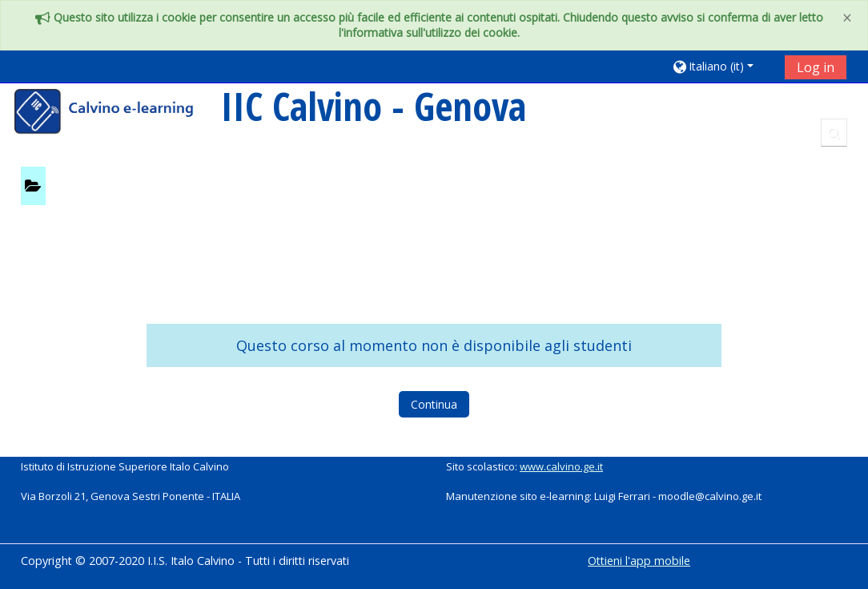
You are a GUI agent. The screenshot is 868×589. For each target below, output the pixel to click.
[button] (723, 66)
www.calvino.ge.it (561, 466)
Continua (434, 404)
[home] (115, 113)
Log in (816, 67)
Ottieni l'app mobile (639, 561)
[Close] (847, 18)
